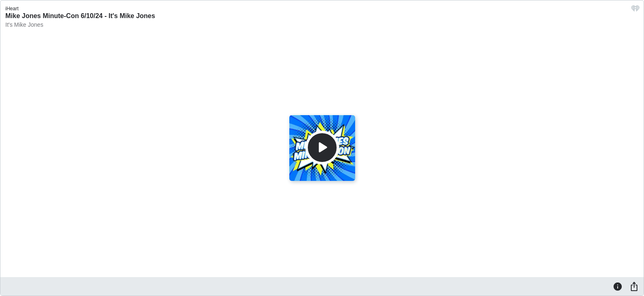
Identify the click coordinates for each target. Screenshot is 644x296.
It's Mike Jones (24, 25)
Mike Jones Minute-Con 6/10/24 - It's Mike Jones (80, 16)
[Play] (322, 148)
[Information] (618, 286)
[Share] (634, 286)
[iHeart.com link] (635, 10)
